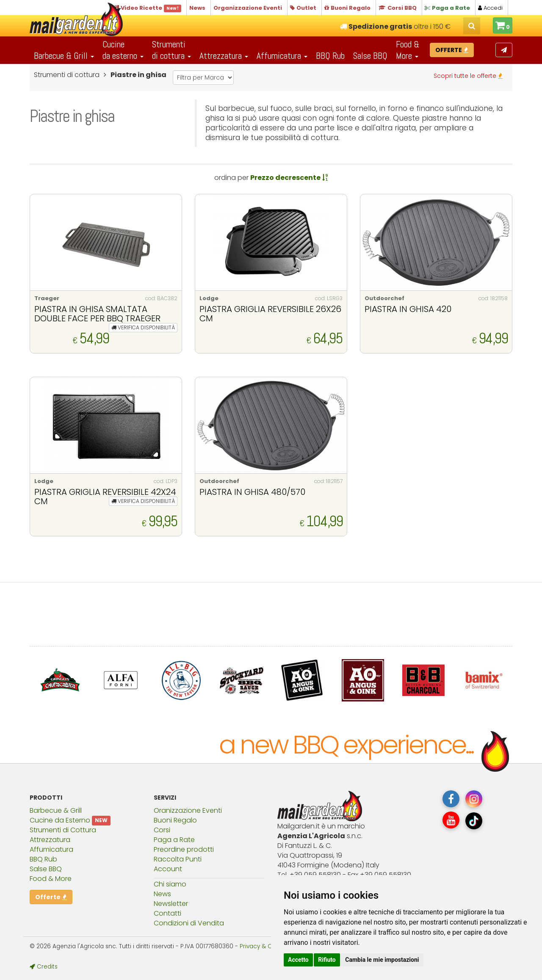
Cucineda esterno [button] (123, 50)
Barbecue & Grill (56, 810)
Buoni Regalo (175, 820)
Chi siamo (170, 884)
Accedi (490, 8)
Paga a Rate (174, 840)
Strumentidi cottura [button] (171, 50)
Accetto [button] (298, 960)
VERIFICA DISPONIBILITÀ (143, 327)
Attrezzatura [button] (224, 56)
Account (168, 869)
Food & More (51, 879)
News (162, 894)
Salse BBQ (370, 56)
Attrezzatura (50, 840)
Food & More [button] (408, 50)
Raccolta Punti (178, 859)
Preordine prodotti (184, 849)
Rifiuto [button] (327, 960)
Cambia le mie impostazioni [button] (382, 960)
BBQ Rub (330, 56)
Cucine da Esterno (60, 820)
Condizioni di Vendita (189, 923)
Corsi (162, 830)
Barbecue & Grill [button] (64, 56)
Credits (44, 967)
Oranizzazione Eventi (188, 810)
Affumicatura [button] (282, 56)
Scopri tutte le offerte (468, 76)
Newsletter (171, 904)
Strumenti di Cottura (63, 830)
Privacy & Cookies (265, 946)
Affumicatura (51, 849)
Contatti (167, 913)
